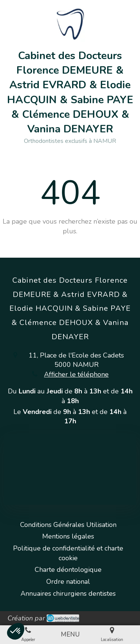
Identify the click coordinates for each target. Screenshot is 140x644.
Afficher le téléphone (76, 374)
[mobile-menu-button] (70, 635)
